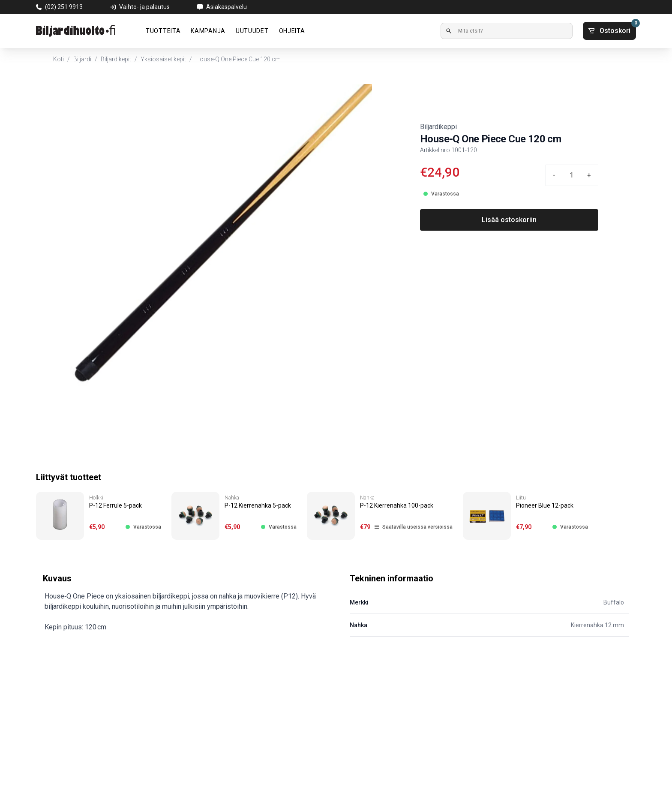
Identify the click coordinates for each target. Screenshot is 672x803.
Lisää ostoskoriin (509, 220)
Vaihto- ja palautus (144, 7)
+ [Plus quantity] (589, 175)
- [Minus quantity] (554, 175)
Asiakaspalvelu (226, 7)
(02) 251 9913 (64, 7)
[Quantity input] (571, 175)
